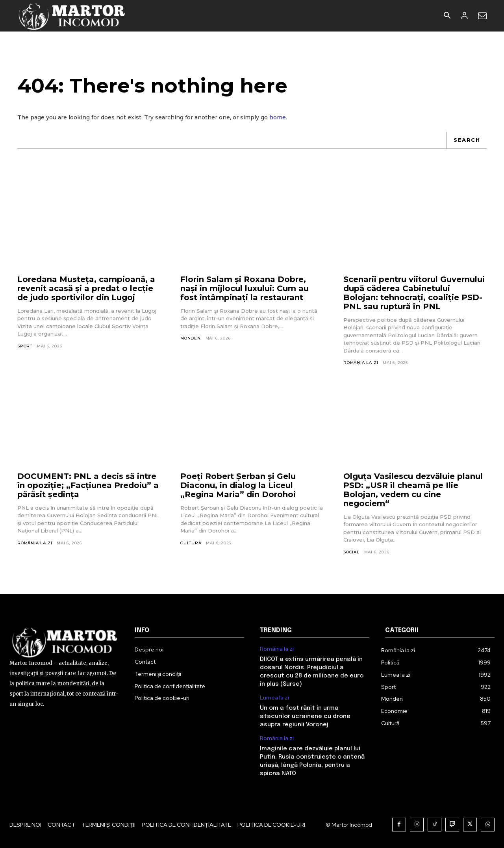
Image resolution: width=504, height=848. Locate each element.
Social (351, 552)
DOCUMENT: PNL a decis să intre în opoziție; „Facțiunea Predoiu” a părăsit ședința (88, 485)
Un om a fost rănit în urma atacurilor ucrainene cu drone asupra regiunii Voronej (305, 716)
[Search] (467, 140)
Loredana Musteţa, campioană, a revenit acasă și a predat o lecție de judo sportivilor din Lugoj (86, 288)
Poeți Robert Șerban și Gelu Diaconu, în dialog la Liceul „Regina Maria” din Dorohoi (238, 485)
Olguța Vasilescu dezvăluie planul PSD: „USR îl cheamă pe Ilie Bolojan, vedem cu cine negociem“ (413, 490)
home (278, 117)
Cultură (191, 543)
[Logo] (72, 16)
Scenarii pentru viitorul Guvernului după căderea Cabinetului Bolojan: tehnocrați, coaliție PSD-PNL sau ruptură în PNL (414, 293)
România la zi (361, 363)
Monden (191, 338)
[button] (447, 16)
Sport (25, 346)
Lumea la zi (274, 698)
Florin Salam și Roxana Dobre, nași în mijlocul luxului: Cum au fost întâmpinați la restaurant (245, 288)
